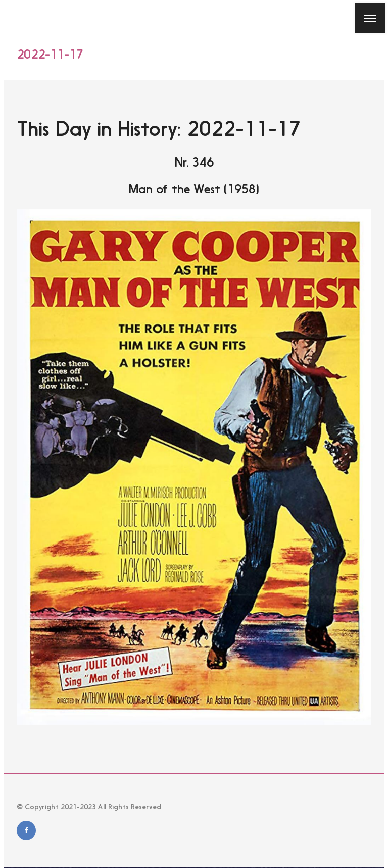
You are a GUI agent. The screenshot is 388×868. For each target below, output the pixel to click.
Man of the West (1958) (194, 189)
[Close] (14, 15)
